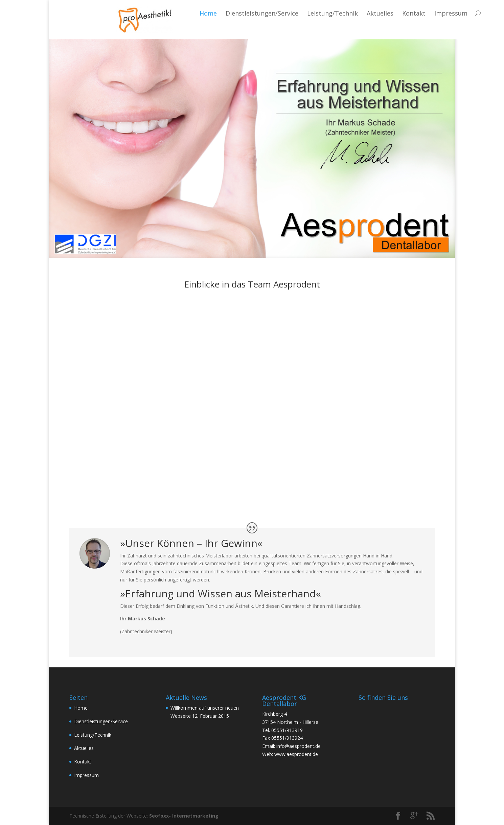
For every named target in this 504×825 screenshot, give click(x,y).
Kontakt (368, 13)
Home (162, 13)
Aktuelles (334, 13)
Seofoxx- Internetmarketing (184, 816)
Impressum (405, 13)
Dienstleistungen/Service (216, 13)
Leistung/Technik (286, 13)
